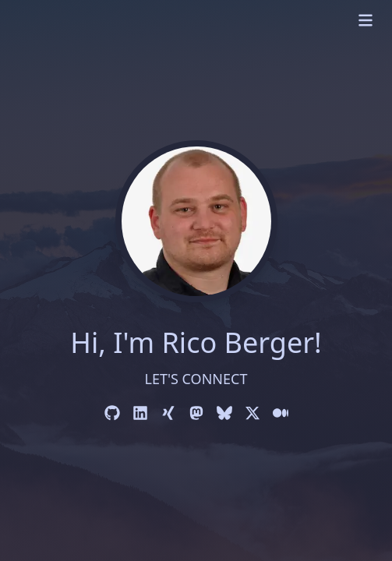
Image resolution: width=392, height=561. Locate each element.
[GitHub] (112, 413)
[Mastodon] (196, 413)
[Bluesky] (224, 413)
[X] (253, 413)
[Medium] (281, 413)
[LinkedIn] (140, 413)
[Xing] (168, 413)
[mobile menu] (366, 20)
